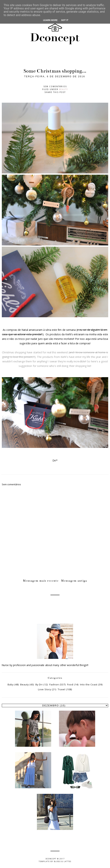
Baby (11, 685)
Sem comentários (55, 86)
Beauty (64, 89)
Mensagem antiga (74, 581)
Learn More (50, 20)
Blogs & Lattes (63, 861)
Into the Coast (89, 685)
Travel (62, 689)
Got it (65, 20)
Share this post (55, 92)
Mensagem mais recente (41, 581)
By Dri (39, 685)
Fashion (54, 685)
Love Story (45, 689)
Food (70, 685)
